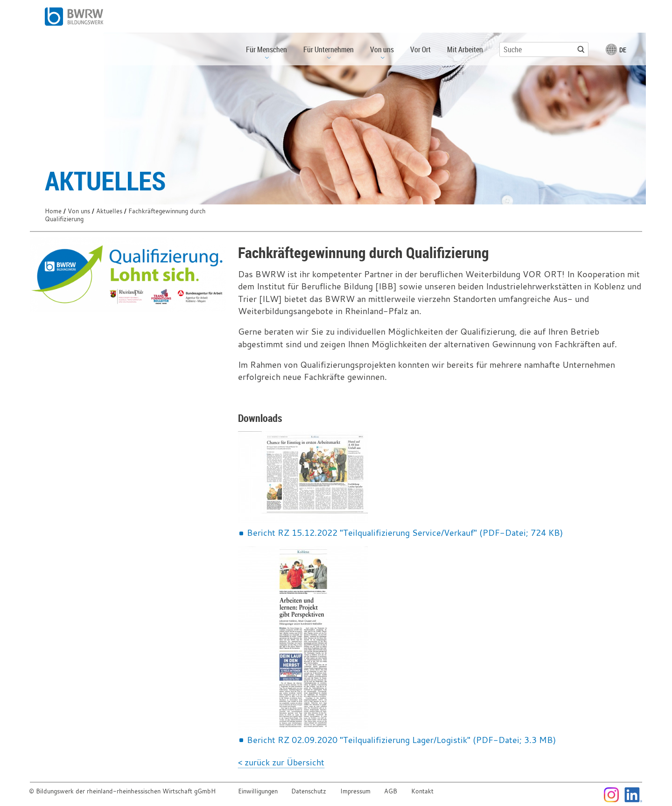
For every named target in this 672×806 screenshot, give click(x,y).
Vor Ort (420, 49)
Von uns (79, 211)
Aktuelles (109, 211)
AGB (391, 791)
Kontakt (422, 791)
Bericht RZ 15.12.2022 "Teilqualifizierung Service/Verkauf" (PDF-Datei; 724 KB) (405, 533)
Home (53, 211)
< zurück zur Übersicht (281, 762)
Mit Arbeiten (465, 49)
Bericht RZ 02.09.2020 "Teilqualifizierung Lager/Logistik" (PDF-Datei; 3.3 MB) (402, 740)
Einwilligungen (258, 791)
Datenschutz (309, 791)
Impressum (355, 791)
